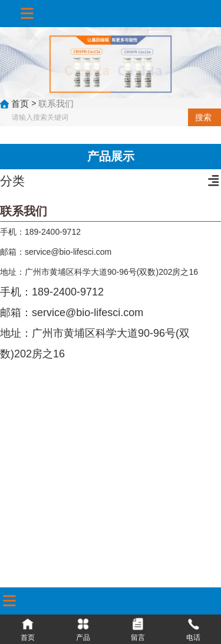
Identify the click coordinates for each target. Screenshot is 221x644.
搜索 (203, 117)
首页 (21, 103)
